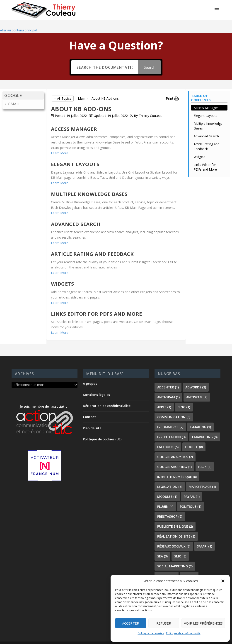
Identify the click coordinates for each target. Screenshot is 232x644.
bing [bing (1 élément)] (184, 399)
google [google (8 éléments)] (194, 439)
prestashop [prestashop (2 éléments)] (170, 509)
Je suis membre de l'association (45, 411)
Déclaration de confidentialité (107, 398)
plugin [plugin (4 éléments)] (165, 499)
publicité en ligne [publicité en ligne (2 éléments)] (175, 518)
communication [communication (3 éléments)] (174, 409)
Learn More (60, 145)
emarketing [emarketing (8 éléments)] (205, 429)
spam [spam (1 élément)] (189, 568)
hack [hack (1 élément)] (205, 459)
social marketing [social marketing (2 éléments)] (175, 558)
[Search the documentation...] (105, 60)
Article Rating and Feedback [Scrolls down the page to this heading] (207, 139)
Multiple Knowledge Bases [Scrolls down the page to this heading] (208, 118)
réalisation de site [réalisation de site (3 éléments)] (176, 528)
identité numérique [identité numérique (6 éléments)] (177, 469)
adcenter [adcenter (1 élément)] (168, 379)
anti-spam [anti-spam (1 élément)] (168, 389)
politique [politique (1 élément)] (191, 499)
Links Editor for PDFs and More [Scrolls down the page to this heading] (205, 159)
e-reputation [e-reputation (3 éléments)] (171, 429)
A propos (90, 376)
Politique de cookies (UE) (102, 431)
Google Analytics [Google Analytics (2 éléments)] (175, 449)
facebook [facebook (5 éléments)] (168, 439)
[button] (223, 581)
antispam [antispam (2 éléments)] (197, 389)
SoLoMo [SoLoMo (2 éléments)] (167, 568)
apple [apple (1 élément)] (164, 399)
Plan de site (92, 420)
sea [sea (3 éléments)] (162, 548)
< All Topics (63, 91)
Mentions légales (96, 387)
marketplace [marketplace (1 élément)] (202, 479)
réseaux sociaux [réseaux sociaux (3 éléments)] (174, 538)
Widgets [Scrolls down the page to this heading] (200, 149)
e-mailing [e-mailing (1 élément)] (200, 419)
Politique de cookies (151, 633)
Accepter (131, 623)
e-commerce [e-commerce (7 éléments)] (170, 419)
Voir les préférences (203, 623)
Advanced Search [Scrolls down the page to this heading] (206, 128)
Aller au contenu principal (18, 22)
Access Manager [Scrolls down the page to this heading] (206, 100)
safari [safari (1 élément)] (204, 538)
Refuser (164, 623)
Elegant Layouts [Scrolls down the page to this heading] (205, 108)
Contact (89, 409)
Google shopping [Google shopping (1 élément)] (174, 459)
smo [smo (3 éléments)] (180, 548)
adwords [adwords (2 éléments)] (196, 379)
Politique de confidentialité (183, 633)
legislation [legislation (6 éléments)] (170, 479)
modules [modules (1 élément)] (167, 489)
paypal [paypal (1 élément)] (192, 489)
